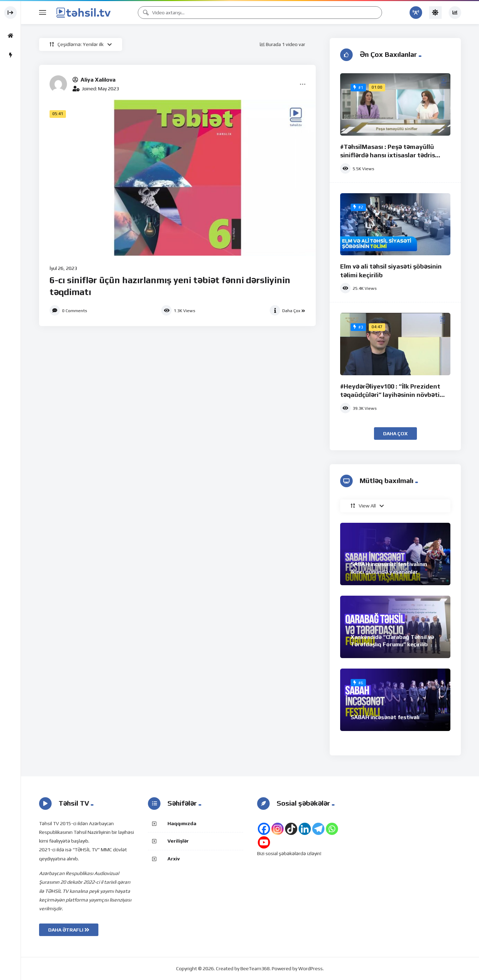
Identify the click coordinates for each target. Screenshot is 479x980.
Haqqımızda (182, 823)
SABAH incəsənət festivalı (385, 717)
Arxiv (174, 859)
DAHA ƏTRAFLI (69, 930)
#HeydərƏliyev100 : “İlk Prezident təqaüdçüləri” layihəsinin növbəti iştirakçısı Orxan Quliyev (390, 395)
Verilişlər (178, 841)
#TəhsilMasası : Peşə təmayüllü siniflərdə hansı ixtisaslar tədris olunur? (388, 155)
